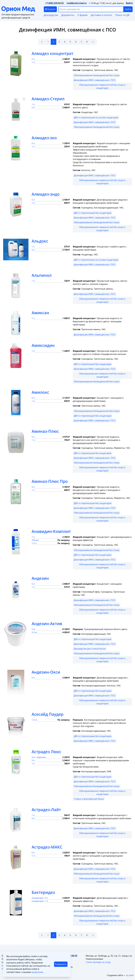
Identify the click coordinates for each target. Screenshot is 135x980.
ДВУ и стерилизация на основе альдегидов (96, 118)
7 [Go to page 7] (81, 42)
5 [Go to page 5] (70, 42)
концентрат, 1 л (40, 901)
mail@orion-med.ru (77, 3)
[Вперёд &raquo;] (93, 42)
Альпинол (42, 275)
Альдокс (40, 241)
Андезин (40, 578)
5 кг (33, 629)
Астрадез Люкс (46, 752)
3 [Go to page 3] (59, 42)
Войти (129, 3)
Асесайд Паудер (48, 714)
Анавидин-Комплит (51, 531)
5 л (33, 59)
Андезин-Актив (47, 624)
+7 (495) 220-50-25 (55, 3)
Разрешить (61, 964)
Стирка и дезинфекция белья (89, 799)
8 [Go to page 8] (87, 42)
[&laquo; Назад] (42, 42)
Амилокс (40, 392)
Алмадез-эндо (46, 194)
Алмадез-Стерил (48, 99)
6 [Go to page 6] (76, 42)
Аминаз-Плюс (45, 431)
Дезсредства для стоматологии (90, 649)
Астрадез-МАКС (47, 847)
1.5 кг (34, 720)
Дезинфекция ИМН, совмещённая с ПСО (95, 80)
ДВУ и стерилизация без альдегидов (93, 213)
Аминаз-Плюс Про (50, 481)
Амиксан (40, 313)
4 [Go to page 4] (65, 42)
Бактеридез (43, 892)
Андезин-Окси (46, 672)
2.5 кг (34, 632)
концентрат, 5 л (40, 898)
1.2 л (34, 543)
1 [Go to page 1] (48, 42)
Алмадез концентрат (52, 53)
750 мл (35, 540)
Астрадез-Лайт (46, 810)
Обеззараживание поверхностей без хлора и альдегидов (102, 86)
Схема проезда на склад (98, 962)
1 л (33, 62)
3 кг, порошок (39, 757)
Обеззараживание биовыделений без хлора (97, 75)
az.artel (130, 975)
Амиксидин (43, 345)
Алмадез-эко (44, 138)
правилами (37, 972)
